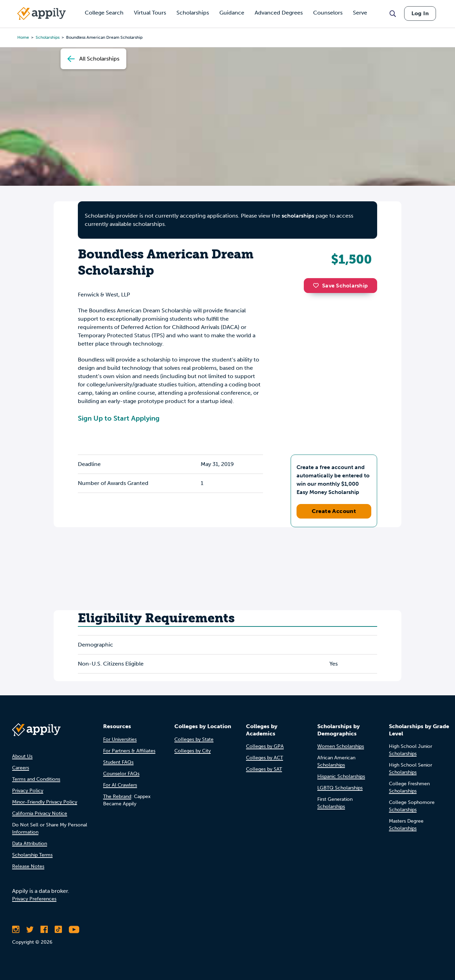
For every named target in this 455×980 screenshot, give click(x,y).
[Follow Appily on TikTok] (58, 929)
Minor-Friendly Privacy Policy (45, 802)
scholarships (298, 216)
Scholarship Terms (32, 855)
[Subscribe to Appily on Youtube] (74, 929)
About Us (22, 756)
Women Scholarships (341, 746)
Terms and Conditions (36, 779)
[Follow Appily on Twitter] (30, 929)
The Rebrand (117, 796)
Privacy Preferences (34, 899)
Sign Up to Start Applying (119, 418)
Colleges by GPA (265, 746)
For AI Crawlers (120, 785)
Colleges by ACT (265, 758)
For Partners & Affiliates (129, 751)
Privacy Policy (28, 791)
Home (23, 37)
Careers (21, 768)
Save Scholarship (340, 286)
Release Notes (28, 866)
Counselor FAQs (121, 774)
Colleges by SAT (264, 769)
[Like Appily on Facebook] (44, 929)
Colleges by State (194, 739)
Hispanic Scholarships (341, 776)
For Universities (120, 739)
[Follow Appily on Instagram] (16, 929)
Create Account (334, 511)
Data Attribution (30, 844)
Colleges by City (193, 751)
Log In (420, 13)
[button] (318, 285)
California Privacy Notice (40, 813)
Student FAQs (118, 762)
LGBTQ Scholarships (340, 788)
